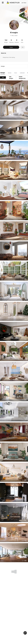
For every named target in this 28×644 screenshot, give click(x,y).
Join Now (24, 3)
